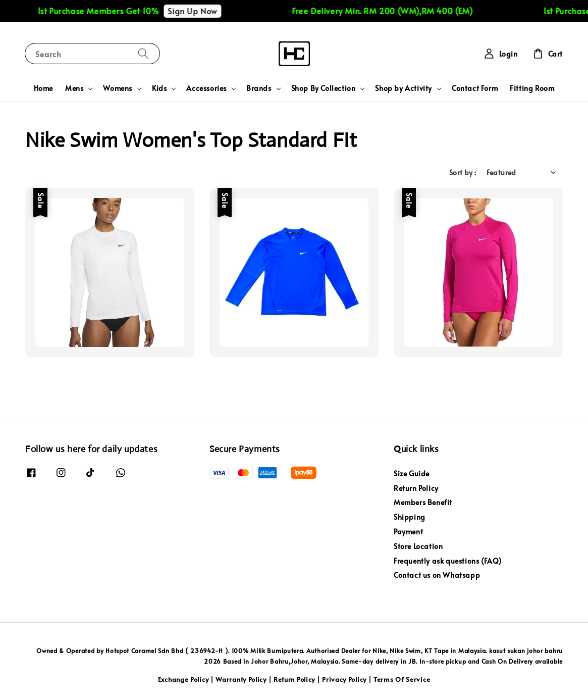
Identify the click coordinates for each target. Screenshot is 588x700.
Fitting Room (532, 88)
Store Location (418, 546)
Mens (74, 88)
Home (43, 88)
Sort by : (463, 172)
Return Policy (416, 488)
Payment (408, 532)
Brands (259, 88)
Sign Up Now (200, 11)
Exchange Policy (183, 679)
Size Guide (412, 474)
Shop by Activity (404, 88)
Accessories (206, 88)
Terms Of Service (402, 679)
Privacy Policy (344, 679)
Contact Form (475, 88)
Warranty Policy (241, 679)
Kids (159, 88)
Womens (118, 88)
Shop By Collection (324, 88)
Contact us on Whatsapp (437, 575)
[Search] (143, 53)
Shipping (410, 517)
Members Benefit (423, 502)
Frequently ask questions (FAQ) (448, 561)
